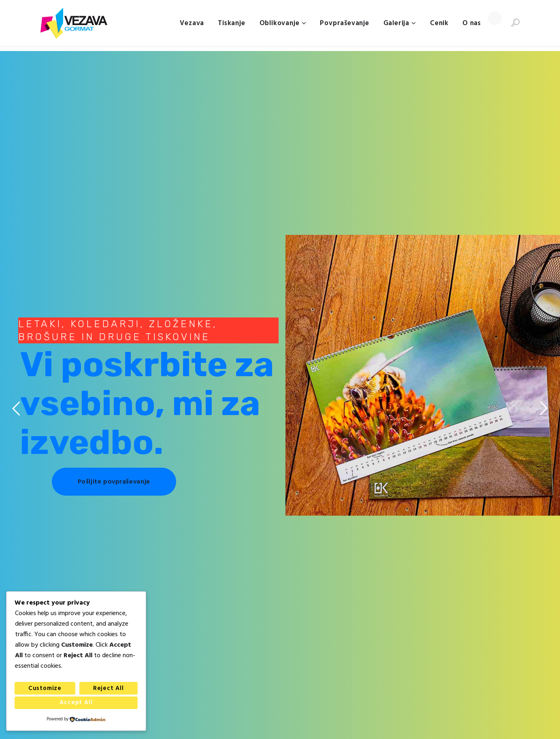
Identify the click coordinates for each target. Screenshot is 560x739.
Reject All (109, 688)
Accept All (76, 703)
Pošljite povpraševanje (114, 482)
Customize (45, 688)
